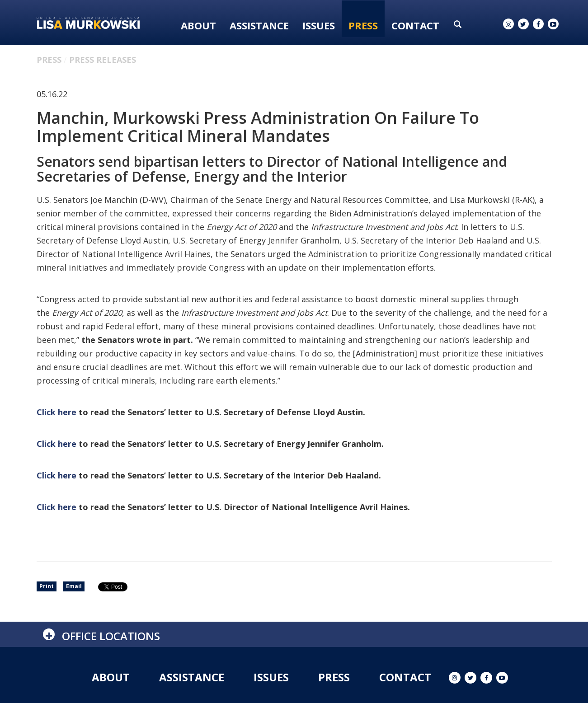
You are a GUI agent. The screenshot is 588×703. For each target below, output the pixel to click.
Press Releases (103, 60)
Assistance (259, 25)
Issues (319, 25)
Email (74, 586)
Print (47, 586)
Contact (415, 25)
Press (363, 25)
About (198, 25)
